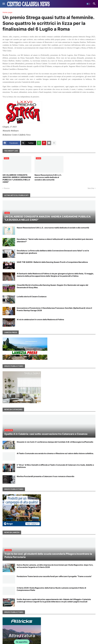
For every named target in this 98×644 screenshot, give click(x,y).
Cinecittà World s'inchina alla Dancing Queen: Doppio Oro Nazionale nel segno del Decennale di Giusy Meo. (52, 286)
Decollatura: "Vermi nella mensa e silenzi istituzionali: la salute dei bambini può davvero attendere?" (55, 240)
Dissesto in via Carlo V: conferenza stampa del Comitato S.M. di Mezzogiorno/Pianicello (55, 442)
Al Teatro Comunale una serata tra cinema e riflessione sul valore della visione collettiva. (55, 453)
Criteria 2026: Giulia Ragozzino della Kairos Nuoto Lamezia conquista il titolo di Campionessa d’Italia (51, 589)
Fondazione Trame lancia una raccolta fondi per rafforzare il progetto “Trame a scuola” (54, 576)
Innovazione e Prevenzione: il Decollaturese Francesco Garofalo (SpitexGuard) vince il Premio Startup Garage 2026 (54, 309)
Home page (7, 12)
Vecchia (91, 188)
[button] (4, 4)
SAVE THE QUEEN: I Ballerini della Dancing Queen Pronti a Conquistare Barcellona (52, 262)
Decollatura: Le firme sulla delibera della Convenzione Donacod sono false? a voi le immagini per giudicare (53, 252)
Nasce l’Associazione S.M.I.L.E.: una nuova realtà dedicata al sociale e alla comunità (48, 177)
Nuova (7, 188)
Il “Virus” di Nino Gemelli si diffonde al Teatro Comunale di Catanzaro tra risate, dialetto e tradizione (55, 466)
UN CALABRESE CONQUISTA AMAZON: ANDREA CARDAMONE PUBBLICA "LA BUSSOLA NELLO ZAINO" (17, 178)
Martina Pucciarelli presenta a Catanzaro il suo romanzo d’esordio (46, 476)
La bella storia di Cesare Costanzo (32, 296)
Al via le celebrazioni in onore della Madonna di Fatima (40, 319)
